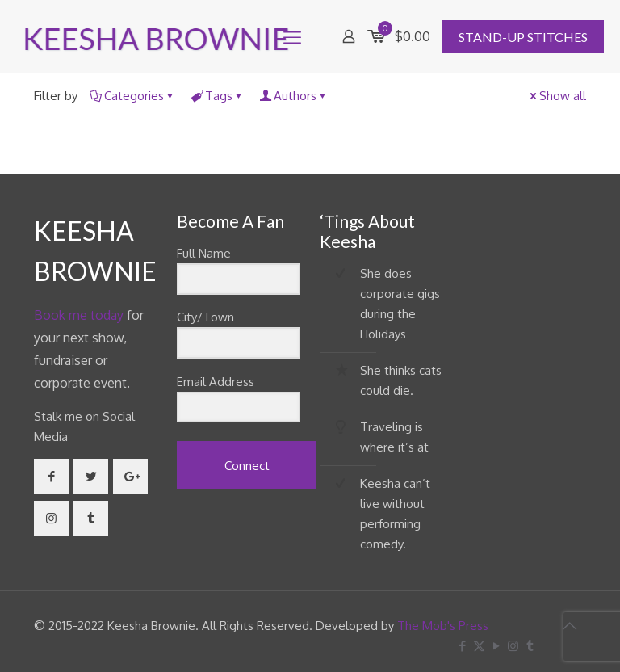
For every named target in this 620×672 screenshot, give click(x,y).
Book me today (79, 315)
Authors (294, 96)
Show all (557, 96)
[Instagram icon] (513, 646)
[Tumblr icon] (530, 646)
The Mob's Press (443, 626)
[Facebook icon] (462, 646)
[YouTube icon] (496, 646)
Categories (133, 96)
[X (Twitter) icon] (479, 646)
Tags (218, 96)
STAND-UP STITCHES (523, 37)
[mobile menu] (292, 36)
